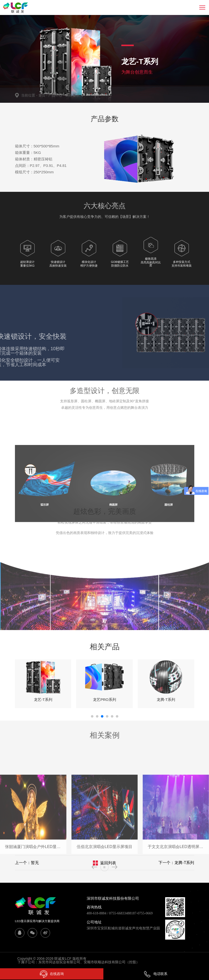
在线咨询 (52, 974)
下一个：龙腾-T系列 (176, 863)
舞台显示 (72, 95)
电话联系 (155, 974)
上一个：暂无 (27, 863)
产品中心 (57, 95)
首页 (42, 95)
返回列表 (108, 863)
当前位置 (30, 95)
